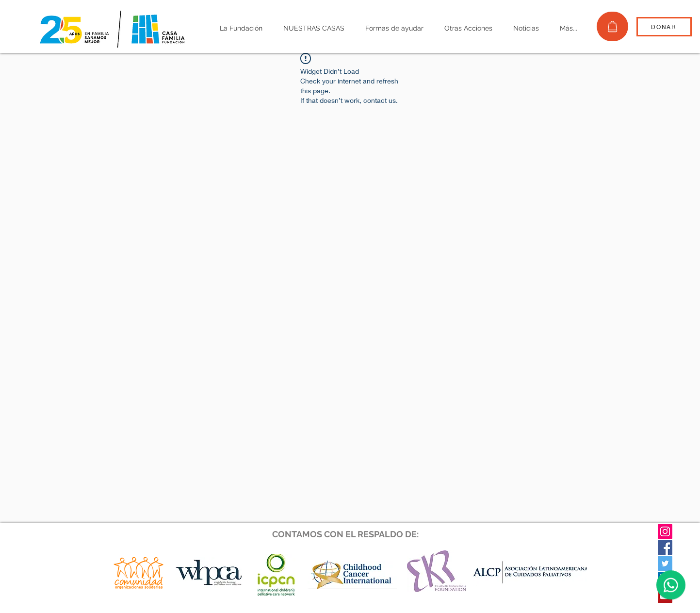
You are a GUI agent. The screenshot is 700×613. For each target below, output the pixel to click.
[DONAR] (664, 27)
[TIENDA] (612, 26)
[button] (241, 28)
